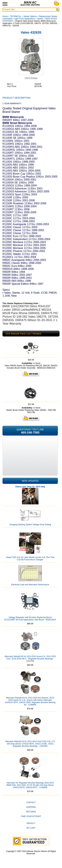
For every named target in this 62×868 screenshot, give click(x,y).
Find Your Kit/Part (31, 816)
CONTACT (31, 802)
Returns (31, 812)
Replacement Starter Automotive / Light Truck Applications (30, 18)
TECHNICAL (16, 16)
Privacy (31, 823)
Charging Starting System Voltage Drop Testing (30, 525)
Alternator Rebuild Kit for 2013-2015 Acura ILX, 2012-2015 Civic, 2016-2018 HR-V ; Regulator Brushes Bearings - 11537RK (30, 659)
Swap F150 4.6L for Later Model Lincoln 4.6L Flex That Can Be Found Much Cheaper (30, 558)
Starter (40, 19)
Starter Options (30, 16)
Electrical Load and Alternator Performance (30, 585)
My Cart (31, 828)
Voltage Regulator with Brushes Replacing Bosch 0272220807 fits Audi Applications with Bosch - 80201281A (30, 619)
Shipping (31, 807)
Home (5, 16)
